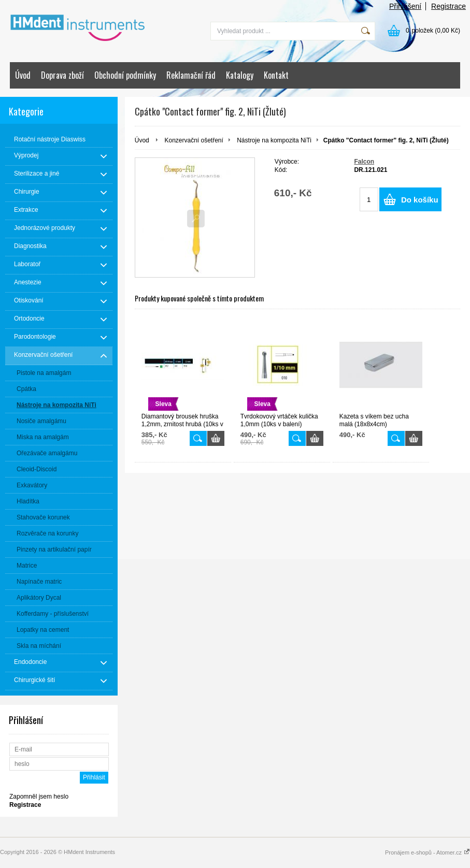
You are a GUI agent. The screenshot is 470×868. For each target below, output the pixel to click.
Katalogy (240, 75)
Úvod (23, 75)
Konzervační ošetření (194, 140)
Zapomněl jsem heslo (39, 797)
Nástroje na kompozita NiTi (274, 140)
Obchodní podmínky (125, 75)
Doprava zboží (62, 75)
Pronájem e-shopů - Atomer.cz (428, 852)
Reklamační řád (191, 75)
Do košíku (420, 200)
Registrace (448, 6)
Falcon (364, 162)
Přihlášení (405, 6)
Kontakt (276, 75)
